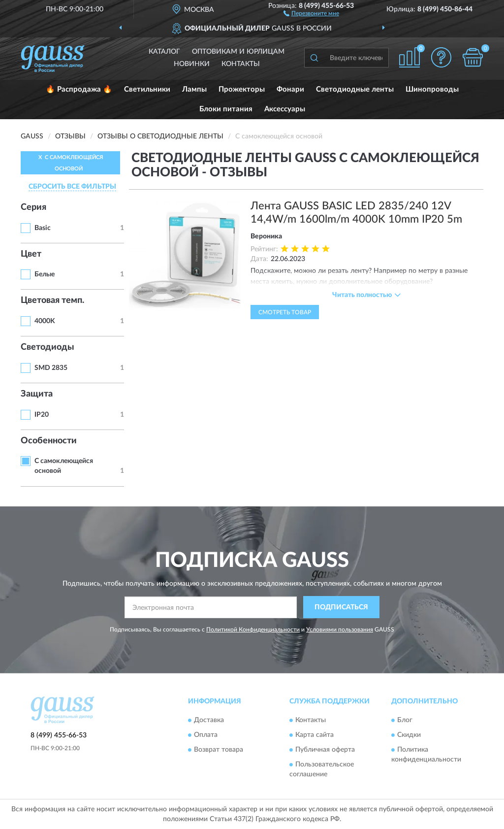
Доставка (209, 721)
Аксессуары (285, 109)
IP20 (42, 415)
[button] (311, 13)
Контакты (241, 64)
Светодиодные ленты (355, 89)
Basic (43, 228)
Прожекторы (242, 89)
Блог (405, 721)
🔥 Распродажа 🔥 (79, 89)
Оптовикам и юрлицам (238, 52)
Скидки (409, 735)
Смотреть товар (285, 312)
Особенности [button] (49, 441)
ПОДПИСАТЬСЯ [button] (341, 607)
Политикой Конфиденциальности (253, 630)
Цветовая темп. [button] (52, 300)
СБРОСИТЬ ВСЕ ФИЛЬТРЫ (72, 187)
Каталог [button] (164, 52)
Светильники (147, 89)
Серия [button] (33, 207)
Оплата (206, 735)
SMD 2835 (51, 368)
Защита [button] (37, 394)
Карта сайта (315, 735)
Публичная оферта (325, 750)
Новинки (192, 64)
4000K (45, 321)
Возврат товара (219, 750)
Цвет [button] (31, 254)
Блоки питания (226, 109)
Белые (45, 274)
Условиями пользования (340, 630)
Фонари (290, 89)
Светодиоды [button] (47, 347)
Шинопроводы (432, 89)
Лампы (194, 89)
